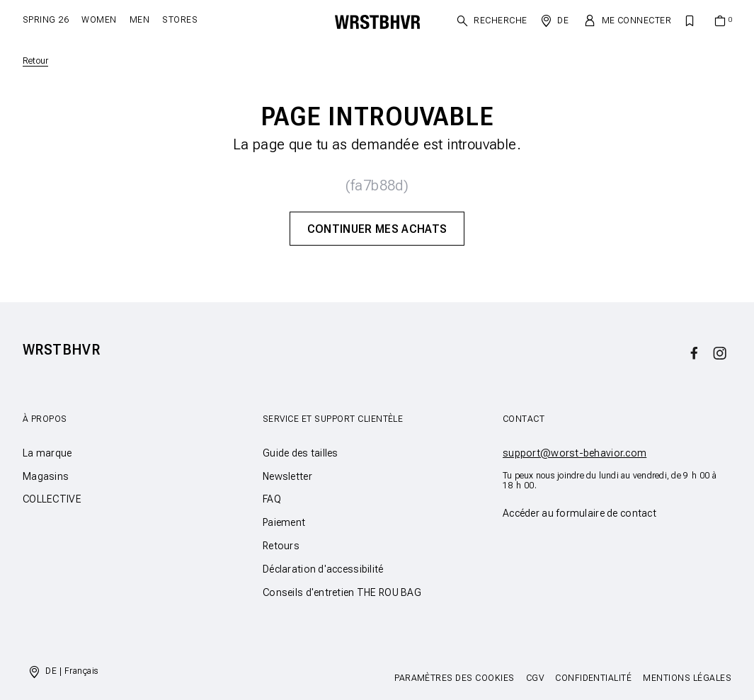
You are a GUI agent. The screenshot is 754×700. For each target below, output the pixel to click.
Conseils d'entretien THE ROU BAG (342, 592)
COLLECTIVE (52, 499)
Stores (180, 20)
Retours (281, 546)
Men (139, 20)
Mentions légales (687, 678)
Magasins (46, 476)
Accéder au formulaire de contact (579, 513)
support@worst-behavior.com (575, 453)
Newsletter (287, 476)
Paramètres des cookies (455, 678)
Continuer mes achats (377, 229)
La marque (47, 453)
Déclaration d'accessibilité (323, 569)
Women (99, 20)
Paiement (284, 522)
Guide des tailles (301, 453)
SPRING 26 (46, 20)
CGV (535, 678)
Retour (35, 61)
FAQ (272, 499)
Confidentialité (593, 678)
